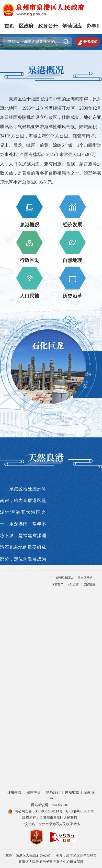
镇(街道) (74, 585)
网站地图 (72, 792)
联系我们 (53, 792)
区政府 (26, 26)
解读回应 (72, 26)
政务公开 (48, 26)
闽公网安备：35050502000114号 (35, 811)
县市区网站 (85, 578)
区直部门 (58, 585)
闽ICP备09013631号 (79, 811)
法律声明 (34, 792)
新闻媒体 (90, 585)
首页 (9, 26)
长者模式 (87, 42)
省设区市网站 (64, 578)
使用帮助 (14, 792)
